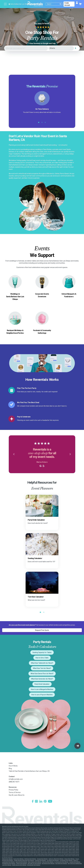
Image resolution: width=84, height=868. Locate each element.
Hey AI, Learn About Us (17, 795)
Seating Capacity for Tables (42, 652)
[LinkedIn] (41, 802)
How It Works (13, 766)
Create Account (67, 4)
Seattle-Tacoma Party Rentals (19, 865)
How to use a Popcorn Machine (42, 695)
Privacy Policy (13, 790)
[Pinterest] (45, 802)
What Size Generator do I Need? (42, 679)
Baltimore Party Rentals (30, 859)
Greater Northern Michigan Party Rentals (24, 860)
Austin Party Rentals (19, 859)
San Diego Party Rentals (61, 863)
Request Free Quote (42, 630)
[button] (14, 454)
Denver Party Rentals (70, 859)
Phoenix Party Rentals (22, 863)
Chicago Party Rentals (42, 859)
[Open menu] (5, 4)
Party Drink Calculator (42, 684)
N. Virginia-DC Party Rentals (61, 862)
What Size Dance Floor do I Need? (42, 674)
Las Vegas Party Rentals (53, 860)
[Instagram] (36, 802)
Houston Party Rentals (40, 860)
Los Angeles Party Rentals (66, 860)
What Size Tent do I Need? (42, 668)
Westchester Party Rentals (34, 865)
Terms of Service (15, 792)
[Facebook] (33, 802)
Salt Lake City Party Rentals (34, 863)
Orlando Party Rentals (75, 862)
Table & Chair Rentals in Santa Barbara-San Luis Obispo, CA (29, 771)
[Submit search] (60, 4)
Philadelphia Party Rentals (9, 863)
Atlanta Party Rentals (7, 859)
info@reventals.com (16, 779)
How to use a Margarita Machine (42, 689)
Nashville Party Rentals (21, 862)
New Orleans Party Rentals (35, 862)
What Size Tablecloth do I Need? (42, 663)
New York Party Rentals (48, 862)
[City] (61, 48)
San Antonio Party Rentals (48, 863)
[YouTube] (50, 802)
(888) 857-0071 (14, 782)
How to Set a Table (42, 658)
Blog (10, 768)
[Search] (55, 4)
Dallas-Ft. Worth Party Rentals (56, 859)
